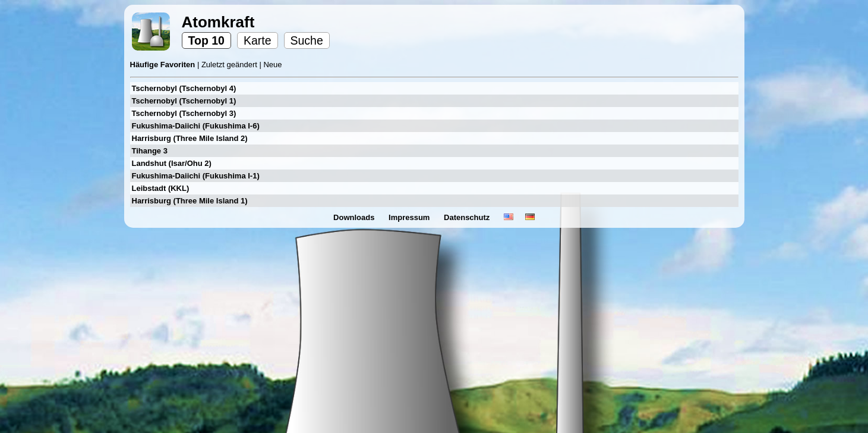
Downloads (355, 217)
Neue (272, 65)
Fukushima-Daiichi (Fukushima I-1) (196, 176)
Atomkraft (218, 22)
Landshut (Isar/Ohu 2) (172, 163)
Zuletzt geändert (231, 65)
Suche (307, 40)
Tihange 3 (150, 151)
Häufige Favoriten (164, 65)
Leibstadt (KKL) (161, 188)
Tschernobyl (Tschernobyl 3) (184, 113)
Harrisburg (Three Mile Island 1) (190, 201)
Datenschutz (468, 217)
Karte (258, 40)
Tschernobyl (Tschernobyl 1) (184, 101)
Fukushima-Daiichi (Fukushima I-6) (196, 126)
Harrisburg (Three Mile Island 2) (190, 138)
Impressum (410, 217)
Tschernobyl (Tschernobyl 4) (184, 88)
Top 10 (206, 40)
